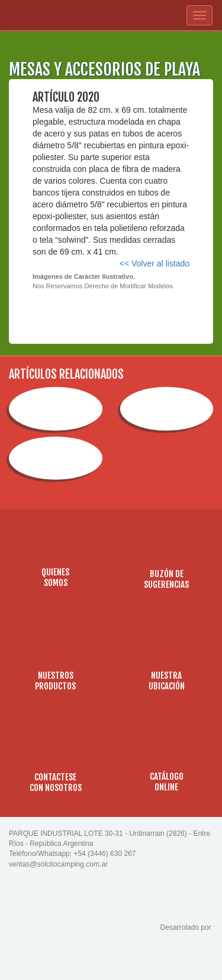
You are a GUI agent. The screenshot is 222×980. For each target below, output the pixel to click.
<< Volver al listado (155, 263)
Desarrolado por (187, 927)
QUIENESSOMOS (55, 577)
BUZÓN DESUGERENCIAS (166, 579)
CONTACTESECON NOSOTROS (56, 782)
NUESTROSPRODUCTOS (55, 681)
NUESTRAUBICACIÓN (167, 681)
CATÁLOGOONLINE (167, 782)
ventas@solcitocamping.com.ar (58, 864)
